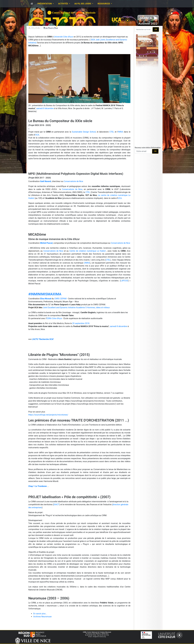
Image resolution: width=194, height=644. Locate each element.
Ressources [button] (104, 4)
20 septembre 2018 (81, 323)
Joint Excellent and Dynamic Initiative (59, 308)
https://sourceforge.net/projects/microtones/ (48, 415)
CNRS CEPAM (60, 299)
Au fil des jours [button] (83, 4)
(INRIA (87, 263)
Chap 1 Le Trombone (38, 486)
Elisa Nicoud (46, 299)
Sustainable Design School (84, 132)
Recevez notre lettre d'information (148, 148)
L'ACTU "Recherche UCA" (43, 339)
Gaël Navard (45, 181)
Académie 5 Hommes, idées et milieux (93, 308)
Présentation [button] (45, 4)
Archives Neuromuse (42, 617)
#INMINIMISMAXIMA (45, 294)
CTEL (112, 132)
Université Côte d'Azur (64, 37)
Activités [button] (63, 4)
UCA (37, 135)
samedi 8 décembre (45, 108)
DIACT (56, 505)
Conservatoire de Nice (73, 181)
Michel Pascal (46, 243)
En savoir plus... (40, 614)
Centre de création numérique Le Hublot (88, 251)
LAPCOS (124, 281)
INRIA (121, 132)
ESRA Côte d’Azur (54, 318)
